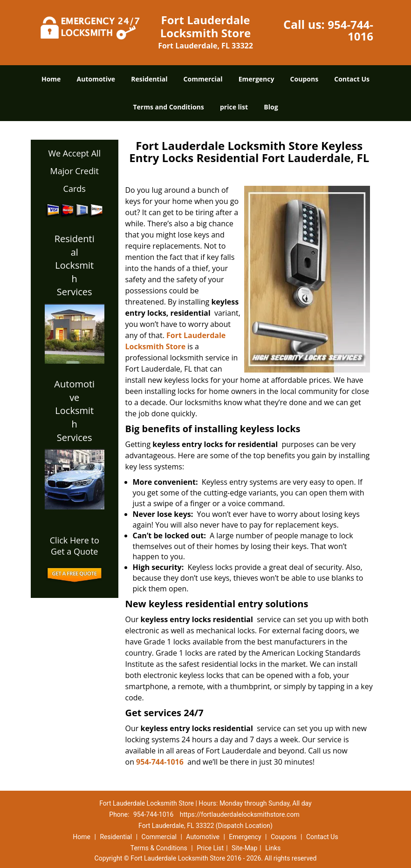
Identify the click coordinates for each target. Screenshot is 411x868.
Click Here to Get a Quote (75, 546)
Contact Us (352, 79)
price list (234, 107)
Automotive (96, 79)
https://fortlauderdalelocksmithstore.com (240, 814)
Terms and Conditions (168, 107)
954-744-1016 (350, 30)
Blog (271, 107)
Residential (149, 79)
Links (273, 848)
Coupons (304, 79)
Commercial (203, 79)
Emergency (257, 79)
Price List (210, 848)
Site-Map (244, 848)
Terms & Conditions (159, 848)
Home (51, 79)
